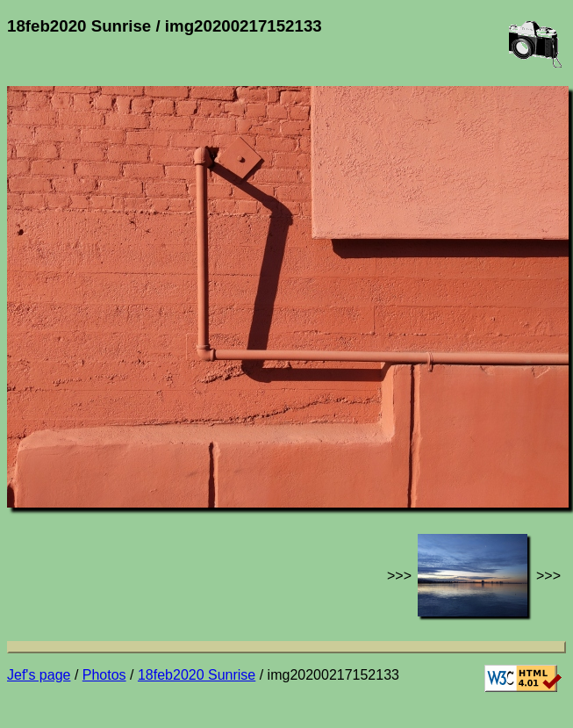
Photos (104, 675)
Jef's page (39, 675)
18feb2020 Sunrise (197, 675)
